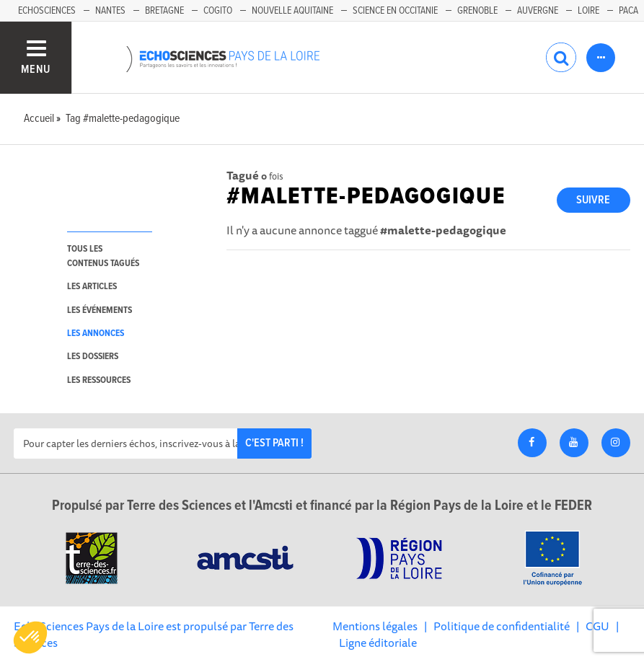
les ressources (99, 380)
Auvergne (538, 11)
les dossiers (93, 357)
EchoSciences (47, 11)
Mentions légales (375, 626)
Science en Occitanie (395, 11)
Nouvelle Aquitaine (292, 11)
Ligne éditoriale (378, 643)
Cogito (218, 11)
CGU (597, 626)
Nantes (110, 11)
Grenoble (477, 11)
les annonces (96, 334)
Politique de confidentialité (502, 626)
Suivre (593, 200)
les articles (92, 287)
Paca (628, 11)
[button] (30, 637)
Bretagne (164, 11)
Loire (588, 11)
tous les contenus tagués (103, 256)
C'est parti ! (274, 443)
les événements (100, 310)
